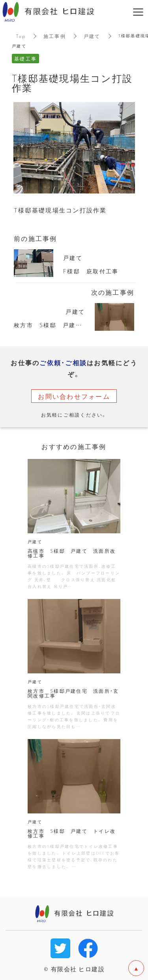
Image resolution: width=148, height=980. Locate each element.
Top (21, 36)
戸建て (92, 36)
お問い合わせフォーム (74, 396)
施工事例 (55, 36)
